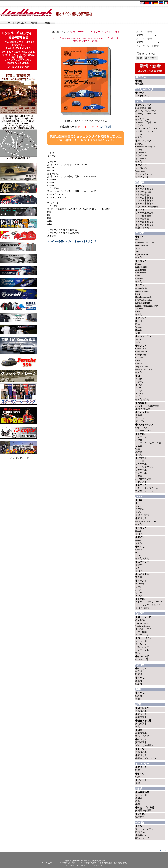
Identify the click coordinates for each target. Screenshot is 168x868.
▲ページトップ (160, 850)
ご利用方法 (106, 127)
